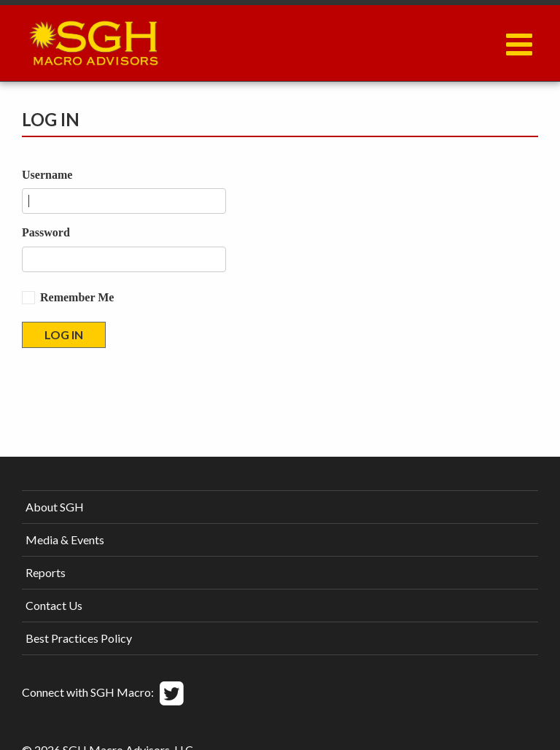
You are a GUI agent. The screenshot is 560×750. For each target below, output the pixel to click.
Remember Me (77, 297)
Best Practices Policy (79, 638)
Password (46, 232)
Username (47, 175)
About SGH (55, 507)
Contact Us (54, 605)
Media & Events (65, 540)
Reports (46, 572)
